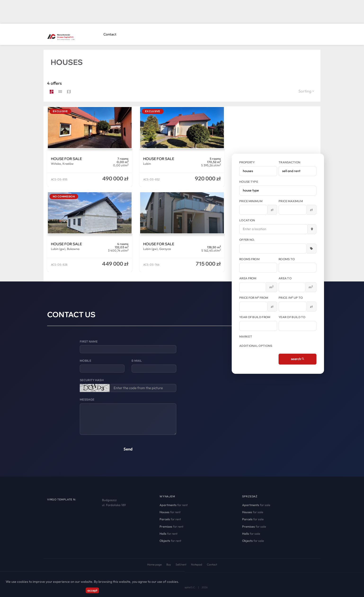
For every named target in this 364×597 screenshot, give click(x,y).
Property (247, 162)
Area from (248, 278)
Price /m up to (291, 298)
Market (246, 336)
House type (249, 182)
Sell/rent (181, 564)
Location (247, 220)
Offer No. (247, 240)
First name (89, 341)
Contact (110, 34)
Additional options (256, 346)
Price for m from (254, 298)
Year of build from (255, 317)
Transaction (289, 162)
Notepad (197, 564)
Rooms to (287, 259)
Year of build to (292, 317)
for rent (174, 505)
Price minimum (251, 201)
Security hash (92, 380)
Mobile (85, 361)
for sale (256, 505)
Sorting (306, 91)
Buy (169, 564)
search (297, 359)
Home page (154, 564)
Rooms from (249, 259)
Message (87, 399)
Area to (285, 278)
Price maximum (291, 201)
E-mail (137, 361)
